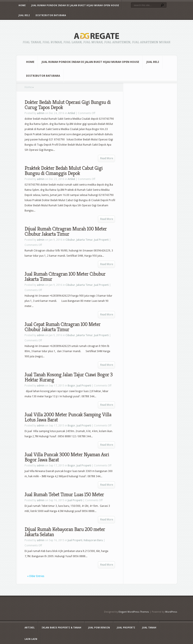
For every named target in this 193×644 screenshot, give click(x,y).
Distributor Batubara (51, 15)
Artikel (71, 113)
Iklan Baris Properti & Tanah (61, 628)
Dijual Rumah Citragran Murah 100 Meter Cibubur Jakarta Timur (66, 231)
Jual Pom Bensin (99, 628)
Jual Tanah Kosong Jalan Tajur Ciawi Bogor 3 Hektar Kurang (69, 377)
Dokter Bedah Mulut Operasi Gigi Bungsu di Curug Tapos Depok (68, 105)
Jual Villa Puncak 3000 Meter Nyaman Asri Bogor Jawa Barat (67, 457)
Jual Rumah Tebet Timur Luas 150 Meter (64, 495)
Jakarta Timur (85, 240)
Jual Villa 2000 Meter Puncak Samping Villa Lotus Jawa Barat (68, 417)
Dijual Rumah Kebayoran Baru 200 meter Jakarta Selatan (65, 532)
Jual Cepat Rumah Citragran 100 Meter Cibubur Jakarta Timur (63, 327)
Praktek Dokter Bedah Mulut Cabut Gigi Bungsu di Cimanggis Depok (64, 171)
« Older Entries (36, 576)
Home (22, 6)
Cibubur (70, 240)
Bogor (71, 386)
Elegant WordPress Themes (134, 612)
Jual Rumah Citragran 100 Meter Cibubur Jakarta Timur (65, 277)
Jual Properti (101, 240)
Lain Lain (31, 639)
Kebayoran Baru (93, 540)
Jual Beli (24, 15)
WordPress (171, 612)
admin (41, 113)
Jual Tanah (149, 628)
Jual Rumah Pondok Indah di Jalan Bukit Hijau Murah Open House (75, 6)
